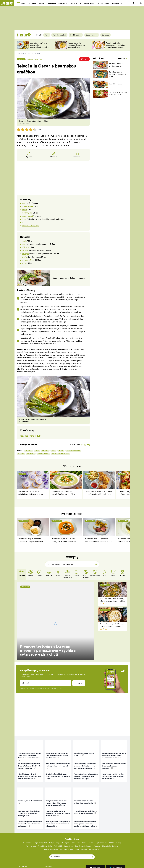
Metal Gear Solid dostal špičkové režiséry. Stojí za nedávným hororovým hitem (29, 785)
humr (24, 219)
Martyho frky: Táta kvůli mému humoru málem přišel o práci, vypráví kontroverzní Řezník (57, 775)
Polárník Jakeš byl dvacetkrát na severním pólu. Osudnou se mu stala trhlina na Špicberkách (85, 737)
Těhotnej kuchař (103, 3)
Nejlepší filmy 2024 (41, 814)
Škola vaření (63, 3)
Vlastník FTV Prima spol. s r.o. (28, 858)
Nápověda (47, 854)
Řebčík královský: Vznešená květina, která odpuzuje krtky (85, 773)
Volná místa (23, 841)
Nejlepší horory (54, 814)
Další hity (122, 58)
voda (24, 263)
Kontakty (46, 848)
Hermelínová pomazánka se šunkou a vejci (118, 94)
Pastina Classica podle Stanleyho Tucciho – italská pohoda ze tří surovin (112, 626)
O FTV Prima (23, 838)
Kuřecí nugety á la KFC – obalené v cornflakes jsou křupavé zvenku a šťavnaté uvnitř (99, 493)
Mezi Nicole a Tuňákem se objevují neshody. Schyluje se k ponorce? (58, 737)
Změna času (76, 814)
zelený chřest (27, 216)
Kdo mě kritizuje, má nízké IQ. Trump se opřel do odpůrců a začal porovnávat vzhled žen (30, 748)
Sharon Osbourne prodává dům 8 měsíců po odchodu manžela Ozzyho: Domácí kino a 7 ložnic (86, 795)
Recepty (33, 3)
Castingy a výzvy (48, 844)
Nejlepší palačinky (81, 821)
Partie (84, 814)
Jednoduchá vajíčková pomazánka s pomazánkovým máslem (40, 45)
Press (45, 841)
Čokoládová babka (116, 84)
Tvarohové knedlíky (66, 821)
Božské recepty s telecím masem (69, 278)
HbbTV (21, 848)
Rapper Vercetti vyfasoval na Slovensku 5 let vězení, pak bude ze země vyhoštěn (58, 785)
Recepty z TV (76, 3)
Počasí (91, 814)
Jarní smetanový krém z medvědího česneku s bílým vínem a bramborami (63, 493)
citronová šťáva (28, 260)
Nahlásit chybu (24, 861)
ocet (24, 244)
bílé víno (25, 247)
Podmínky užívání (25, 851)
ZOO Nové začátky (115, 814)
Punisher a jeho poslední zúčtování (30, 773)
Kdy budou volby (101, 814)
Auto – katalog (31, 818)
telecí (24, 203)
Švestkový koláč (95, 821)
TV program (65, 814)
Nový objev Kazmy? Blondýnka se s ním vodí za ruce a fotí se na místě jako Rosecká (58, 795)
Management (48, 838)
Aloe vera (97, 818)
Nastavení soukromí (50, 861)
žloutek (25, 257)
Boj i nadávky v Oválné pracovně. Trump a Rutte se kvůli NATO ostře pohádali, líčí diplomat (30, 737)
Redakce (46, 858)
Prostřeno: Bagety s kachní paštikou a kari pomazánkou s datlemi (31, 540)
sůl (23, 222)
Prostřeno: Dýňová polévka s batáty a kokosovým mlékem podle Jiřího (64, 540)
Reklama (22, 844)
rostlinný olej (27, 213)
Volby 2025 (58, 818)
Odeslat (79, 654)
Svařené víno (68, 818)
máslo (24, 210)
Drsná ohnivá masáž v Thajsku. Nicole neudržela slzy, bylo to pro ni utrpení (58, 748)
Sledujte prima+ (118, 3)
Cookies (22, 854)
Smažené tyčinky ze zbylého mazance (116, 65)
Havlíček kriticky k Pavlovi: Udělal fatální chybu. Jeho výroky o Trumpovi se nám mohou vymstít (29, 728)
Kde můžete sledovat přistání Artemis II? (84, 726)
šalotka (25, 250)
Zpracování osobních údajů (52, 851)
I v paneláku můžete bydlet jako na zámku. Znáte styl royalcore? (86, 784)
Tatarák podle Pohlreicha (83, 818)
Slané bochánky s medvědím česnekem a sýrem (117, 74)
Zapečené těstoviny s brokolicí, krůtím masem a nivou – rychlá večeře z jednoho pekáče (112, 601)
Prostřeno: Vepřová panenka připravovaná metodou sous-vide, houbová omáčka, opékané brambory (98, 540)
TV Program (51, 3)
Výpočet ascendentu (51, 821)
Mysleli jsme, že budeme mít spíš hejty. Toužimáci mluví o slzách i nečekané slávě (57, 727)
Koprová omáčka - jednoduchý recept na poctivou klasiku (76, 45)
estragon (26, 254)
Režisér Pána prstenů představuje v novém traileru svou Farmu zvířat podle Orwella (30, 795)
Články (41, 3)
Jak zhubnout (27, 814)
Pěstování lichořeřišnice (110, 818)
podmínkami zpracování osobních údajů (51, 660)
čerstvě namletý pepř (31, 226)
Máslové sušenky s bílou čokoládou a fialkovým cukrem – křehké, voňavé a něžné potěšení (32, 493)
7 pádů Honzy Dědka (45, 818)
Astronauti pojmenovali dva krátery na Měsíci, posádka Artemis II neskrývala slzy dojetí (86, 748)
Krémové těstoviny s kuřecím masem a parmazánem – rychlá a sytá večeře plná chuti (48, 618)
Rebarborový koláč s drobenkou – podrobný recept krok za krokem (116, 45)
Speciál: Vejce (89, 3)
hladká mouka (28, 206)
